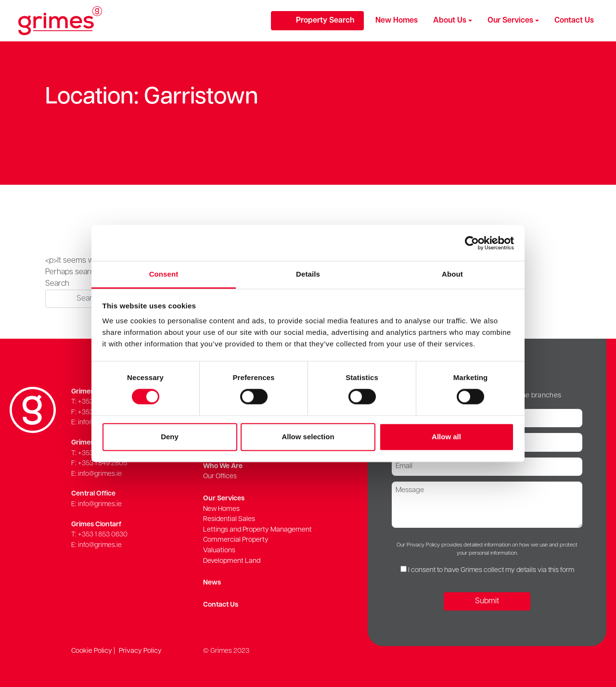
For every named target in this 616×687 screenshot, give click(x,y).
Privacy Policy (140, 651)
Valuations (219, 551)
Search (57, 284)
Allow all (446, 437)
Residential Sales (229, 519)
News (212, 583)
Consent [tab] (164, 274)
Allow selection (308, 437)
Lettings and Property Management (257, 530)
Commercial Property (236, 540)
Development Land (232, 561)
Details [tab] (308, 274)
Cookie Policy (92, 651)
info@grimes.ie (100, 474)
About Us (450, 21)
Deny (170, 437)
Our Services (510, 21)
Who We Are (223, 466)
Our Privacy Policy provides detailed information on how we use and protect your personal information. (487, 549)
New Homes (397, 21)
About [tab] (452, 274)
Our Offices (220, 477)
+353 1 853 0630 (103, 535)
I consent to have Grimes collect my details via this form (491, 570)
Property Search (325, 21)
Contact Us (574, 21)
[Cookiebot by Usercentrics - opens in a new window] (472, 243)
